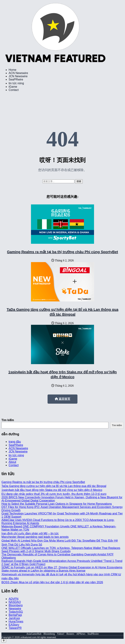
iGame (13, 87)
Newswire (15, 609)
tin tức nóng (16, 83)
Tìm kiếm (8, 420)
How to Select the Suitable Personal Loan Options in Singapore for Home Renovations (57, 504)
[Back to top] (4, 641)
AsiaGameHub (34, 634)
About (12, 462)
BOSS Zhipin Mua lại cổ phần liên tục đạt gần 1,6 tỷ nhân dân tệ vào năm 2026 (52, 582)
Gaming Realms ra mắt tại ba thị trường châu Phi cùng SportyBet (63, 252)
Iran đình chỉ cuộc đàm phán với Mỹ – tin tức (30, 533)
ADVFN (14, 599)
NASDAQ (15, 602)
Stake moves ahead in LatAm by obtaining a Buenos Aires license (43, 571)
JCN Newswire (18, 76)
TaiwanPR (15, 628)
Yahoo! (61, 634)
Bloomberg (16, 605)
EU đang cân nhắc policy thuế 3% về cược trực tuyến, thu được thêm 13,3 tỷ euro (54, 494)
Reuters (70, 634)
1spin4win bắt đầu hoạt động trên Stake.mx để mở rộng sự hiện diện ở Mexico (52, 490)
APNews (81, 634)
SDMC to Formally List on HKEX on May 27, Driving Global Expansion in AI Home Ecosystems (62, 567)
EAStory (14, 625)
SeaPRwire (16, 79)
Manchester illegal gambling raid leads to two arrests (35, 537)
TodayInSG (16, 612)
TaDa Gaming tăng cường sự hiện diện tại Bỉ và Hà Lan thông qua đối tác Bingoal (54, 486)
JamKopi (14, 618)
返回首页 (62, 399)
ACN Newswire (18, 73)
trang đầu (15, 442)
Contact (14, 90)
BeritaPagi (15, 615)
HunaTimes (16, 621)
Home (13, 70)
